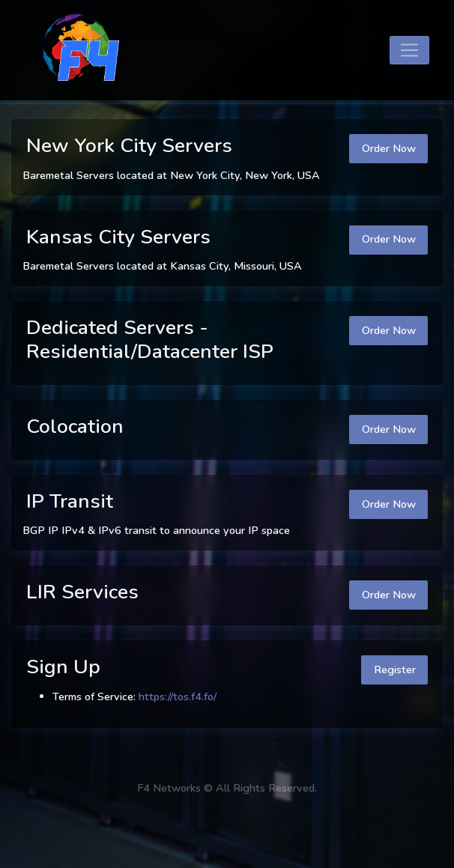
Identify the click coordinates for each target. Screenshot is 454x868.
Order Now (389, 148)
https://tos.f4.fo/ (178, 696)
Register (395, 670)
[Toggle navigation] (409, 50)
